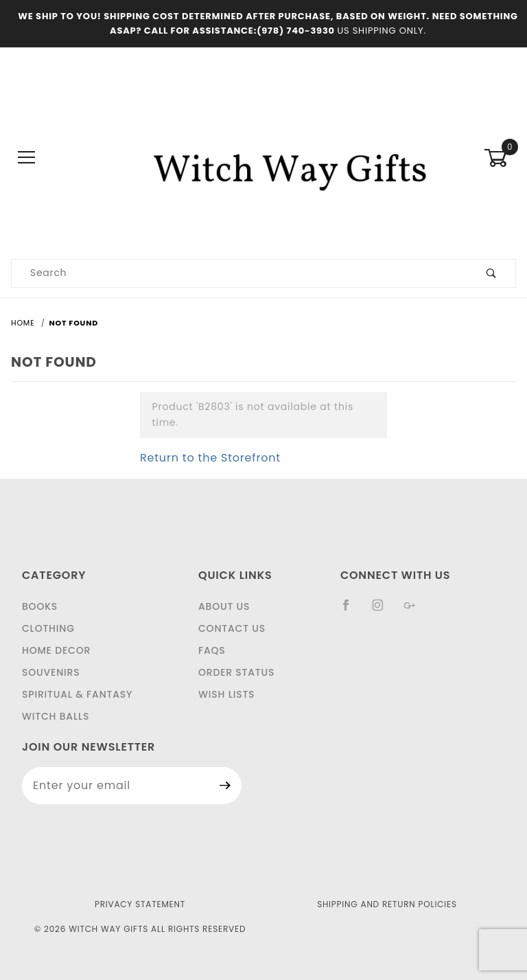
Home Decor (56, 650)
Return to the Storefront (210, 458)
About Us (224, 606)
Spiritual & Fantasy (77, 694)
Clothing (48, 628)
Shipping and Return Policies (387, 904)
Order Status (236, 672)
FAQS (212, 650)
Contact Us (232, 628)
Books (40, 606)
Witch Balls (56, 716)
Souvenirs (51, 672)
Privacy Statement (140, 904)
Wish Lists (226, 694)
